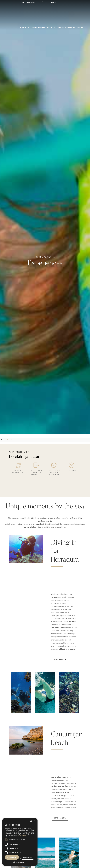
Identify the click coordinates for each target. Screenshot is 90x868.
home (22, 28)
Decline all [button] (28, 857)
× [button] (34, 821)
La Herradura (44, 28)
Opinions (79, 28)
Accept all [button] (12, 857)
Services (61, 28)
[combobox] (31, 821)
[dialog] (20, 842)
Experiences (70, 28)
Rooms (28, 28)
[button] (20, 862)
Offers (34, 28)
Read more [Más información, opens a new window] (22, 836)
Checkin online (29, 2)
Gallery (53, 28)
